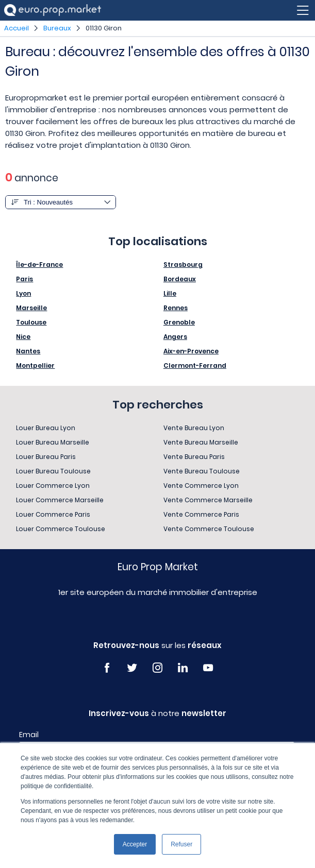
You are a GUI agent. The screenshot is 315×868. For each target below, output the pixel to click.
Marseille (31, 308)
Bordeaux (180, 279)
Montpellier (35, 365)
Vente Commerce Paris (201, 514)
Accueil (16, 28)
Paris (24, 279)
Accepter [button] (135, 844)
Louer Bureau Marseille (53, 442)
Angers (175, 337)
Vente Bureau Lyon (194, 428)
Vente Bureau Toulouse (202, 471)
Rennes (176, 308)
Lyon (23, 293)
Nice (23, 337)
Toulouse (31, 322)
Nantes (28, 351)
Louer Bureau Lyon (46, 428)
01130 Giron (104, 28)
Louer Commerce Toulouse (61, 529)
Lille (170, 293)
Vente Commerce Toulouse (209, 529)
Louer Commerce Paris (53, 514)
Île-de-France (39, 265)
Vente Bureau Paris (194, 457)
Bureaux (57, 28)
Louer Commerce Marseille (60, 500)
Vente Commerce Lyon (201, 486)
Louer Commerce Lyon (53, 486)
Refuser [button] (181, 844)
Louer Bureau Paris (46, 457)
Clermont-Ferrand (195, 365)
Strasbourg (183, 265)
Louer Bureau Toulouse (53, 471)
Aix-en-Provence (191, 351)
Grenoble (179, 322)
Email (29, 735)
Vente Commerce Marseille (208, 500)
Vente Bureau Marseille (201, 442)
